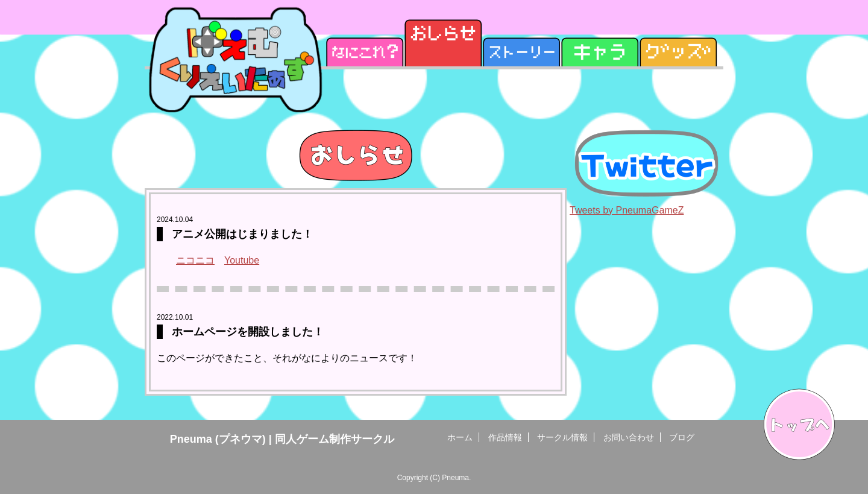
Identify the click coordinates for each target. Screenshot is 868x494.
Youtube (242, 260)
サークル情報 (562, 437)
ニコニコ (195, 260)
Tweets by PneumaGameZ (627, 210)
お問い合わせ (629, 437)
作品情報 (505, 437)
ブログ (682, 437)
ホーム (460, 437)
